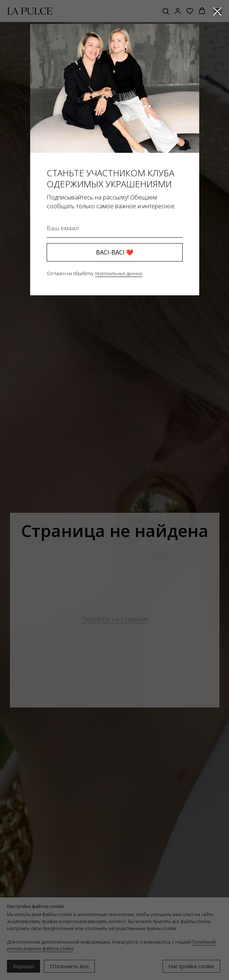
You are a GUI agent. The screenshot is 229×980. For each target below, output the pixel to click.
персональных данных (119, 273)
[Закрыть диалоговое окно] (217, 12)
